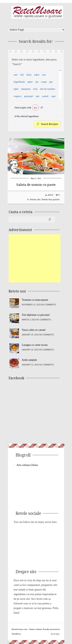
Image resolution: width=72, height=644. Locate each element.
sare (16, 75)
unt (37, 82)
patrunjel (29, 96)
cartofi (45, 96)
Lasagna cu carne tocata (35, 345)
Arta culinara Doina (27, 465)
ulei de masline (48, 89)
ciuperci (18, 96)
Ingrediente (19, 82)
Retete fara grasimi (51, 199)
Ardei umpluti (29, 360)
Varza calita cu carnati (34, 330)
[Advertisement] (37, 258)
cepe (53, 96)
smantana (26, 89)
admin (50, 195)
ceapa (44, 82)
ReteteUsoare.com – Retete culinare (37, 12)
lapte (16, 89)
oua (44, 75)
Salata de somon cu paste (36, 185)
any (35, 108)
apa (51, 82)
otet (37, 96)
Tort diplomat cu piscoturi (36, 315)
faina (29, 75)
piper (30, 82)
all (42, 107)
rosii (35, 89)
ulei (22, 75)
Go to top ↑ (55, 634)
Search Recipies (50, 124)
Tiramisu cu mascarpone (35, 300)
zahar (37, 75)
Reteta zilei (35, 199)
